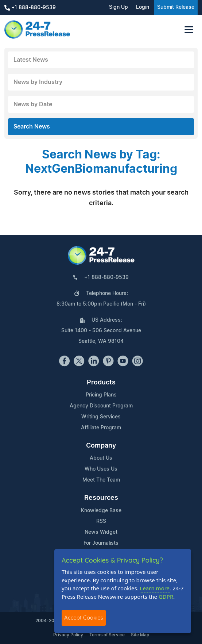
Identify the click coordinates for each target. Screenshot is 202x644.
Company (101, 446)
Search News (32, 127)
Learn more (155, 588)
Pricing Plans (101, 395)
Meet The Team (101, 480)
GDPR (166, 597)
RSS (101, 521)
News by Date (33, 104)
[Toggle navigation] (189, 30)
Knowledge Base (101, 511)
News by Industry (38, 82)
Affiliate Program (101, 428)
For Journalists (101, 543)
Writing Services (101, 417)
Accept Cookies (84, 618)
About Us (101, 458)
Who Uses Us (101, 469)
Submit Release (176, 7)
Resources (101, 498)
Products (101, 383)
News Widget (101, 532)
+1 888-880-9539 (30, 8)
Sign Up (119, 7)
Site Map (140, 635)
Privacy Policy (68, 635)
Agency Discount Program (101, 406)
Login (143, 7)
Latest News (31, 60)
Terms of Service (107, 635)
